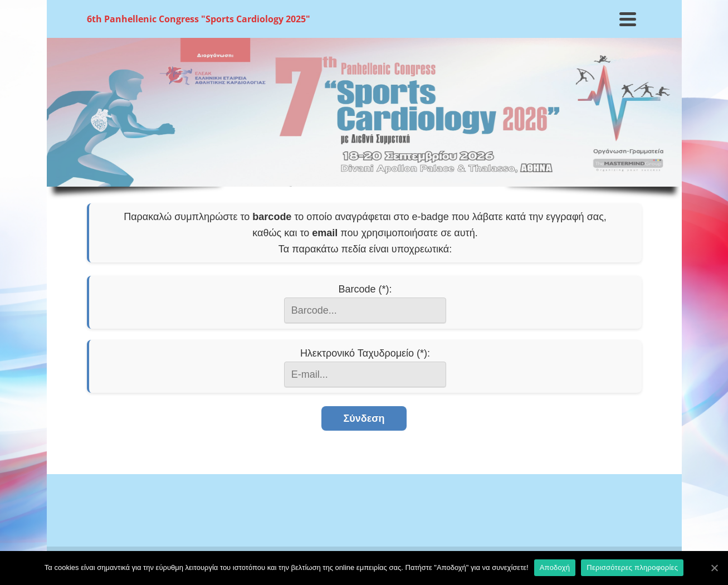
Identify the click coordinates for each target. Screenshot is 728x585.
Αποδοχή (555, 567)
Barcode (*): (365, 289)
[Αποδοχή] (714, 568)
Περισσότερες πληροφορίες (632, 567)
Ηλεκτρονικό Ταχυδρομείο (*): (365, 353)
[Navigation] (628, 19)
